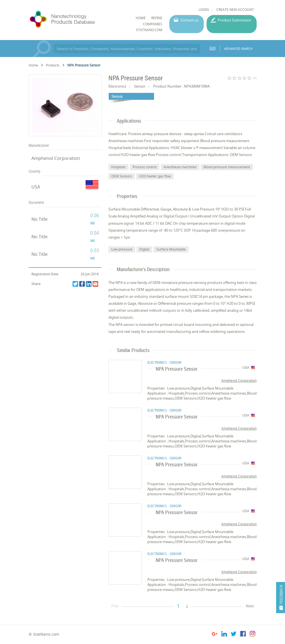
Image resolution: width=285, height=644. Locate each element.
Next (250, 606)
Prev (115, 606)
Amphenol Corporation (56, 158)
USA (36, 187)
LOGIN (204, 10)
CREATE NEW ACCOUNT (235, 10)
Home (33, 65)
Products (53, 65)
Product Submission (234, 20)
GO (213, 48)
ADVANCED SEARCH (238, 49)
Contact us (189, 20)
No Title (39, 219)
